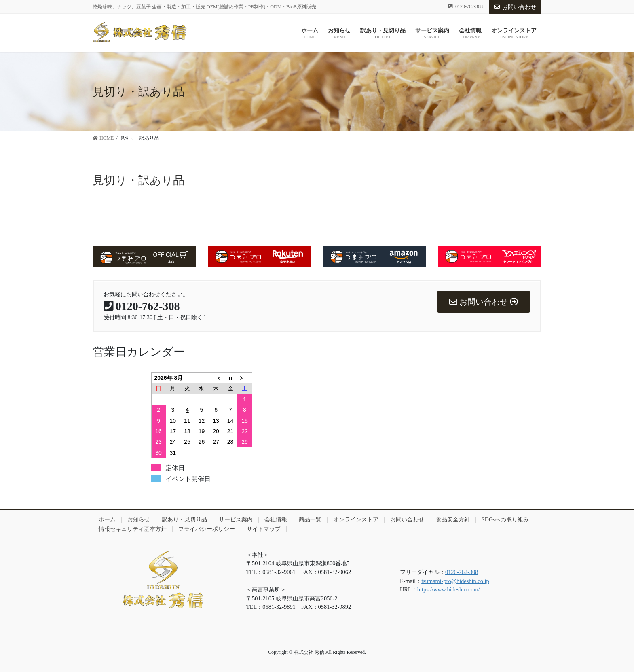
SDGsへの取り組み (505, 520)
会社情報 (276, 520)
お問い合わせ (515, 7)
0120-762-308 (462, 572)
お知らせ (139, 520)
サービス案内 (236, 520)
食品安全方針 (453, 520)
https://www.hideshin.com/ (449, 589)
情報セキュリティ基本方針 (133, 529)
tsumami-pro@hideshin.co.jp (455, 581)
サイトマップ (264, 529)
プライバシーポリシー (207, 529)
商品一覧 (310, 520)
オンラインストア (356, 520)
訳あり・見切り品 (184, 520)
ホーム (107, 520)
